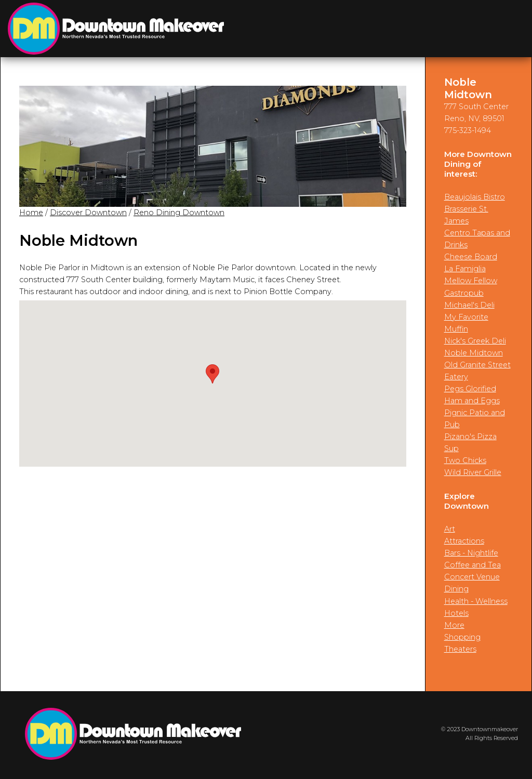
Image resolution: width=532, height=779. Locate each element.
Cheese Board (471, 257)
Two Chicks (465, 460)
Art (450, 529)
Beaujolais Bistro (475, 197)
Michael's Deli (469, 305)
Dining (456, 589)
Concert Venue (472, 577)
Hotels (456, 613)
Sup (451, 448)
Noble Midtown (474, 353)
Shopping (462, 637)
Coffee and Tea (473, 565)
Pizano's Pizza (470, 437)
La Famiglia (465, 269)
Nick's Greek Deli (475, 341)
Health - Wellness (476, 601)
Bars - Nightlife (471, 553)
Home (31, 213)
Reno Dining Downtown (179, 213)
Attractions (464, 541)
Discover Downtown (88, 213)
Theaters (460, 649)
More (454, 625)
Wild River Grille (473, 472)
